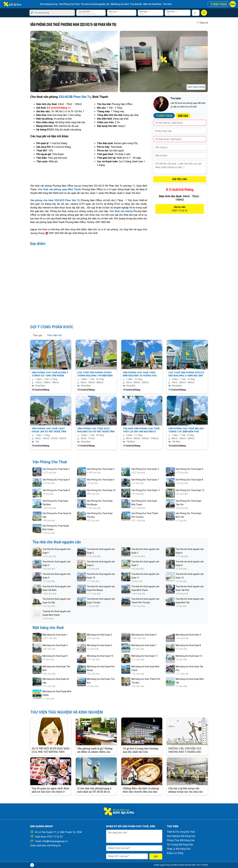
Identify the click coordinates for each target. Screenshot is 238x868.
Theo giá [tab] (37, 335)
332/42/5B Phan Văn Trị (75, 97)
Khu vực (114, 12)
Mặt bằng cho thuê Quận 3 (144, 635)
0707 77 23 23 (55, 837)
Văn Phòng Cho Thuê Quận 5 (56, 480)
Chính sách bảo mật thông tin (45, 845)
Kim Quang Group (49, 4)
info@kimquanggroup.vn (55, 841)
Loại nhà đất (85, 12)
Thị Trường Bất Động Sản (180, 845)
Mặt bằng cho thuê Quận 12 (189, 656)
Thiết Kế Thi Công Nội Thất (181, 832)
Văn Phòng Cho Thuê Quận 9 (56, 490)
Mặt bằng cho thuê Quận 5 (55, 645)
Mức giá (145, 12)
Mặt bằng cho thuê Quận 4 (188, 635)
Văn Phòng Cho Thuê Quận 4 (189, 469)
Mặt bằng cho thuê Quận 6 (99, 645)
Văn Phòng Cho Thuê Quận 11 (146, 490)
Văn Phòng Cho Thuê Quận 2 (101, 469)
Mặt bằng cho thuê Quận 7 (144, 645)
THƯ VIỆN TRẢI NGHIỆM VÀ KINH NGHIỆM (67, 712)
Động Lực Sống (175, 853)
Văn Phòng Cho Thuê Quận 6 (101, 480)
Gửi (156, 856)
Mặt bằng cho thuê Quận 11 (144, 656)
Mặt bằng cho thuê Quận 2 (99, 635)
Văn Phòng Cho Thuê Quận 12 (190, 490)
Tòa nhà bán (136, 4)
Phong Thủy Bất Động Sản (181, 840)
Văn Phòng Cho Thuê (69, 4)
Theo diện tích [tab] (54, 335)
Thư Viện (167, 4)
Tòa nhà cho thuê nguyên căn (95, 4)
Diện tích (172, 12)
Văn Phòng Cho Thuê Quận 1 (56, 469)
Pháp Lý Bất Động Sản (179, 849)
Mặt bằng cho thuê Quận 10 (100, 656)
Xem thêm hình (195, 87)
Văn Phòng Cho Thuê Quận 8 (189, 480)
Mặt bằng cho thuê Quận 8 (188, 645)
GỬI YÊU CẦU (180, 179)
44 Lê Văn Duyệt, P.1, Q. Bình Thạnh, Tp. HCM (58, 832)
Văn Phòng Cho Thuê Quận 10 (101, 490)
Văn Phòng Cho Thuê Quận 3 (145, 469)
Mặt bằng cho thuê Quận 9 (55, 656)
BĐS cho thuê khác (153, 4)
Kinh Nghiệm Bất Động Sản (181, 836)
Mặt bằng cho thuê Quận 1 (55, 635)
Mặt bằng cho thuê (120, 4)
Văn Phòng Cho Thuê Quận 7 (145, 480)
